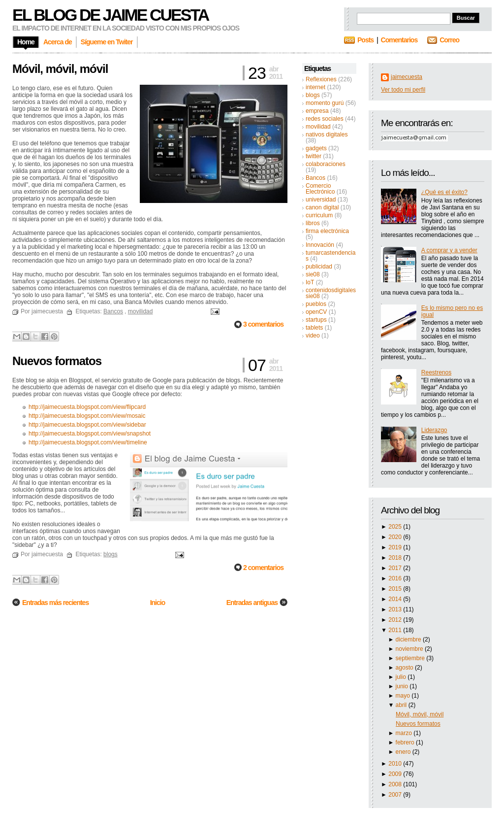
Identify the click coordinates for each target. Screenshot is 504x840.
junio (403, 686)
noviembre (410, 649)
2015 (396, 589)
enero (404, 752)
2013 (396, 609)
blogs (313, 95)
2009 (396, 774)
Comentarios (399, 40)
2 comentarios (263, 568)
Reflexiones (321, 79)
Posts (365, 40)
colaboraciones (326, 164)
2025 (396, 527)
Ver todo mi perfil (403, 90)
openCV (316, 312)
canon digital (322, 207)
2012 (396, 620)
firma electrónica (327, 231)
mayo (404, 696)
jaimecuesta (407, 77)
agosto (405, 668)
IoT (310, 282)
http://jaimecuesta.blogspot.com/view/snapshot (90, 434)
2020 (396, 537)
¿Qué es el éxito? (444, 192)
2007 (396, 795)
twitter (314, 156)
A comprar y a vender (449, 250)
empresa (317, 111)
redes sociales (325, 119)
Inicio (158, 603)
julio (402, 677)
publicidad (319, 267)
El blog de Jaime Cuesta (110, 15)
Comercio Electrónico (320, 189)
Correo (449, 40)
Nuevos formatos (418, 724)
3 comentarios (263, 324)
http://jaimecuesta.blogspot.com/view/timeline (88, 442)
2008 (396, 784)
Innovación (320, 245)
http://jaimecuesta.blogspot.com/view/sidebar (87, 425)
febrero (406, 742)
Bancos (315, 178)
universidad (321, 200)
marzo (405, 733)
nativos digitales (327, 134)
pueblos (316, 304)
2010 (396, 764)
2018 (396, 558)
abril (402, 705)
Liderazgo (434, 430)
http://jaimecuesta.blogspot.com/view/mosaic (87, 416)
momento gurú (325, 103)
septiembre (411, 658)
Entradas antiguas (252, 603)
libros (313, 223)
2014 (396, 599)
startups (316, 320)
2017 (396, 568)
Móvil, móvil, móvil (420, 714)
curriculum (319, 215)
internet (315, 87)
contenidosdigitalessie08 (331, 293)
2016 (396, 578)
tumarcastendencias (331, 256)
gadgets (316, 148)
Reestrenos (436, 372)
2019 (396, 547)
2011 (396, 630)
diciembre (409, 639)
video (313, 336)
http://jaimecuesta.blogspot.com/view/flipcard (87, 407)
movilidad (318, 127)
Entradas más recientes (55, 603)
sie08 (313, 274)
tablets (314, 328)
